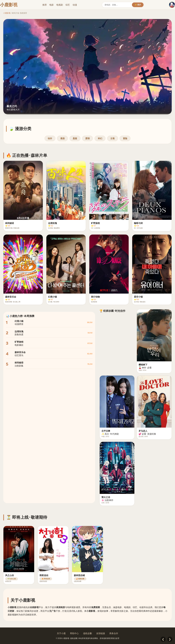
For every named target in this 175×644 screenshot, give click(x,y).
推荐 (45, 5)
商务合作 (114, 633)
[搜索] (118, 5)
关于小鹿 (61, 633)
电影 (52, 5)
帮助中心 (74, 633)
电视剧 (60, 5)
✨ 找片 (138, 5)
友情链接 (101, 633)
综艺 (68, 5)
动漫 (75, 5)
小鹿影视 (7, 13)
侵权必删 (87, 633)
